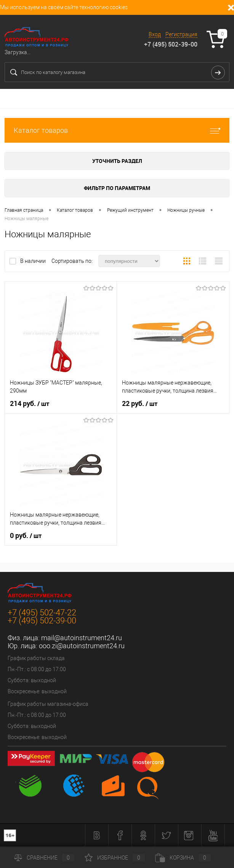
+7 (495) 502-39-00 (171, 44)
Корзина (183, 858)
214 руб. (30, 404)
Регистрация (181, 34)
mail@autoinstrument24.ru (82, 638)
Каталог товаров (117, 130)
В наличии (34, 261)
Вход (155, 34)
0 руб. (26, 536)
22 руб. (140, 404)
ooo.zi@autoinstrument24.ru (82, 646)
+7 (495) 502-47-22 (42, 613)
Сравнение (44, 858)
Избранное (115, 858)
